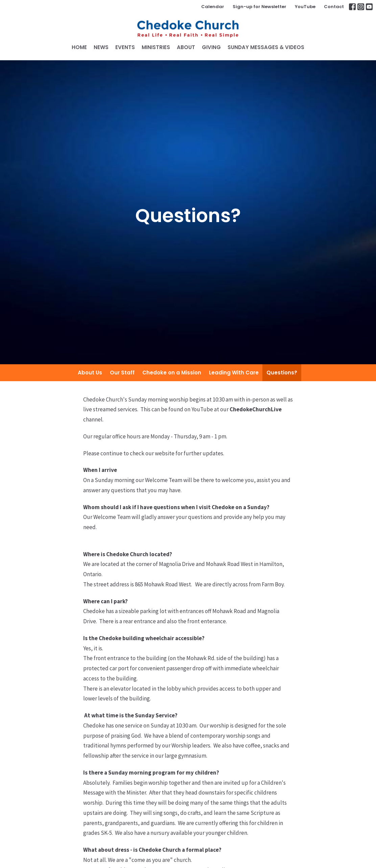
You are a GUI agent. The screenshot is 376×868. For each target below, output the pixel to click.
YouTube (305, 7)
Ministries (156, 47)
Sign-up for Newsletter (260, 7)
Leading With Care (234, 373)
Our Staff (122, 373)
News (101, 47)
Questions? (282, 373)
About (186, 47)
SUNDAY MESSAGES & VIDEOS (266, 47)
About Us (90, 373)
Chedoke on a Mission (172, 373)
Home (79, 47)
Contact (334, 7)
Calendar (213, 7)
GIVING (211, 47)
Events (125, 47)
